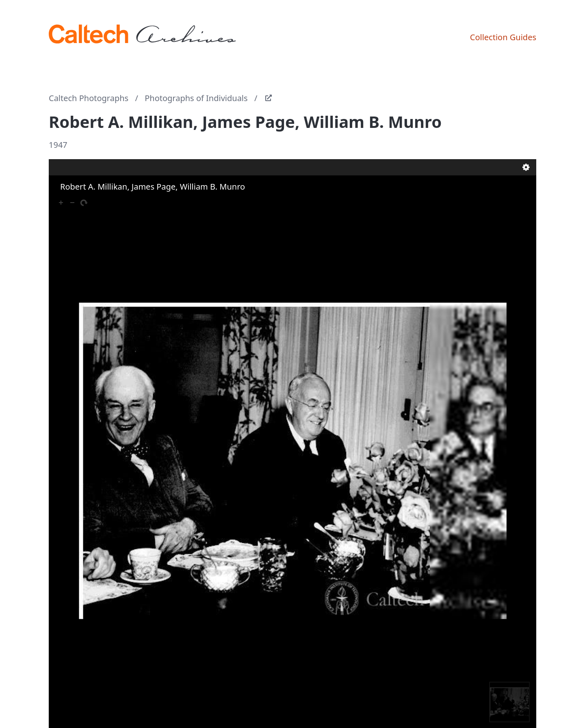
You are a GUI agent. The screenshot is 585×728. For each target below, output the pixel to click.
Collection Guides (503, 37)
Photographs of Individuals (196, 98)
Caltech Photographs (89, 98)
